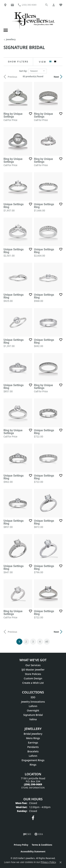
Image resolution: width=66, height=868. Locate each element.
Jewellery (11, 39)
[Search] (47, 5)
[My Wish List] (61, 5)
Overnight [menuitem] (33, 710)
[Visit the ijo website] (27, 834)
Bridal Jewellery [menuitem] (33, 734)
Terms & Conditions (42, 845)
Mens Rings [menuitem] (33, 738)
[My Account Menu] (54, 5)
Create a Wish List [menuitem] (33, 683)
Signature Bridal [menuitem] (33, 715)
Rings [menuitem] (33, 765)
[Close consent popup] (61, 862)
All (47, 642)
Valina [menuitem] (33, 719)
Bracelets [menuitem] (33, 751)
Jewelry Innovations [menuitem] (33, 702)
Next (56, 77)
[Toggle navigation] (5, 30)
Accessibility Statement (33, 852)
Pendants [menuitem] (33, 747)
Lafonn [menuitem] (33, 706)
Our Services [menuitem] (33, 665)
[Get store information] (33, 788)
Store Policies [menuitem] (33, 674)
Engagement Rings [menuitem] (33, 760)
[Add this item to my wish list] (30, 114)
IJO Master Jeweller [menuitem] (33, 670)
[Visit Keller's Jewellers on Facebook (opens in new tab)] (33, 818)
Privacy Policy (21, 845)
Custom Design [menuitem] (33, 678)
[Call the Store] (33, 784)
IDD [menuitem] (33, 697)
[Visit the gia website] (39, 834)
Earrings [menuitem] (33, 743)
